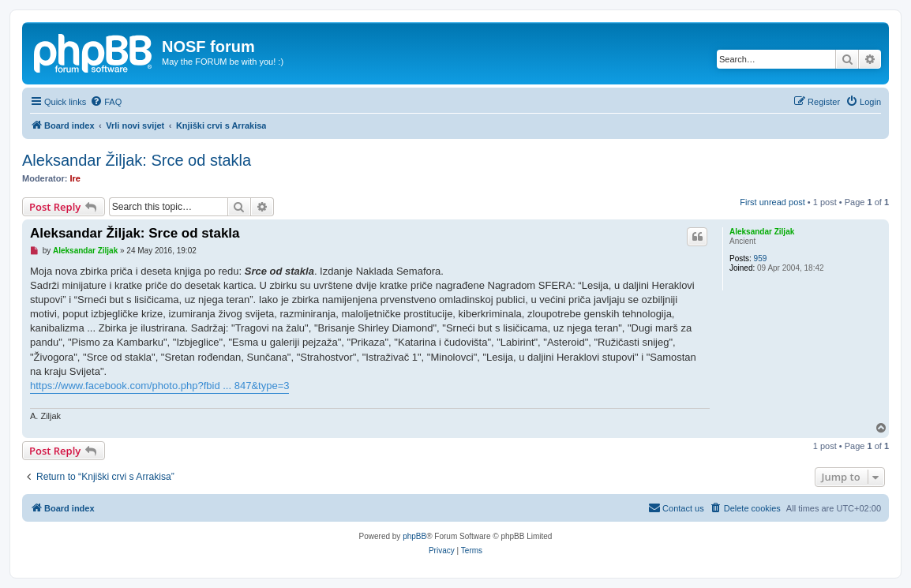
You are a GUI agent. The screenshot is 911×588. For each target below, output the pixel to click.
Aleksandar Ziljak (762, 232)
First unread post (772, 202)
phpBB (414, 536)
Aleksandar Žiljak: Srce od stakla (137, 160)
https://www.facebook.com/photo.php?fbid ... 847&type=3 (159, 386)
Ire (75, 178)
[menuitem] (106, 102)
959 (761, 258)
